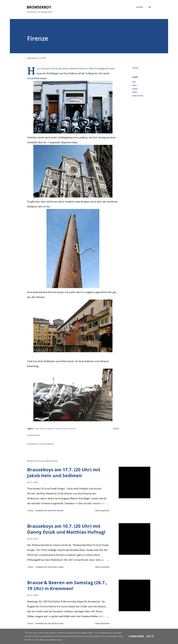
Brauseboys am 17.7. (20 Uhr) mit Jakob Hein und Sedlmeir (64, 473)
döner (135, 85)
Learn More (136, 636)
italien (135, 92)
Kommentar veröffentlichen (41, 444)
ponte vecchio (138, 96)
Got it (150, 636)
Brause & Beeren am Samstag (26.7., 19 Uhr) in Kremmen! (67, 586)
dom (134, 82)
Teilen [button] (135, 68)
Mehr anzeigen (102, 511)
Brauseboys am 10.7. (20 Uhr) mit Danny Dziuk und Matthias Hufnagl (66, 529)
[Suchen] (139, 7)
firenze (135, 89)
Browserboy (39, 7)
